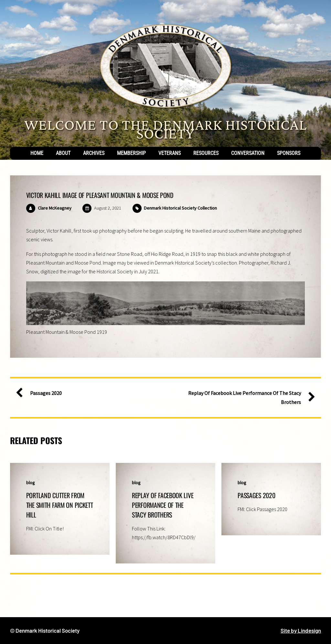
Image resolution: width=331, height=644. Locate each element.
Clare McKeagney (55, 208)
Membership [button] (131, 153)
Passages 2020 (41, 393)
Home (37, 153)
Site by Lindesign (301, 630)
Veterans (170, 153)
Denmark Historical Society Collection (180, 208)
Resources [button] (206, 153)
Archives (94, 153)
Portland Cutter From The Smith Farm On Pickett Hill (60, 505)
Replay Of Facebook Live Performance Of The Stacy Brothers (249, 397)
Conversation (248, 153)
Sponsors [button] (289, 153)
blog (31, 483)
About (63, 153)
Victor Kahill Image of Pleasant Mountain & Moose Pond (100, 195)
